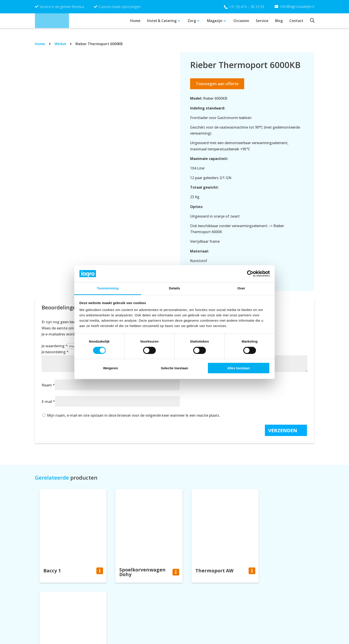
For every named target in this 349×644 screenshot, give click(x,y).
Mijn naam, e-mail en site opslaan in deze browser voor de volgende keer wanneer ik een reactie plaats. (134, 415)
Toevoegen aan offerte (217, 84)
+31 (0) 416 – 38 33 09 (247, 7)
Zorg (192, 21)
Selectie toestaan (175, 368)
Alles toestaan (239, 368)
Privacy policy (262, 623)
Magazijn (215, 21)
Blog (279, 21)
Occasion (241, 21)
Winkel (60, 44)
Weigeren (111, 368)
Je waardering (55, 346)
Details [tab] (174, 288)
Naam (48, 385)
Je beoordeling (55, 352)
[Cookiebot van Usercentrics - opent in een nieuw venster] (250, 274)
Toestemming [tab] (108, 288)
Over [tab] (241, 288)
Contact (296, 21)
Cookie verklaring (265, 629)
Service (262, 21)
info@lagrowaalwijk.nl (200, 629)
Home (135, 21)
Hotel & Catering (162, 21)
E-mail (48, 402)
